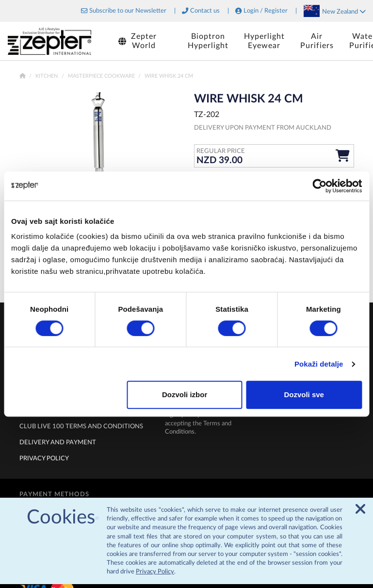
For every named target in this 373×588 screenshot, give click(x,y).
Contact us (205, 11)
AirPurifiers (317, 41)
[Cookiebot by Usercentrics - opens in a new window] (319, 186)
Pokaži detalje (319, 364)
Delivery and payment (58, 442)
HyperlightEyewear (264, 41)
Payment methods (54, 494)
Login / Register (266, 11)
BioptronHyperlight (208, 41)
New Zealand (344, 12)
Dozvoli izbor (185, 395)
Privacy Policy (155, 576)
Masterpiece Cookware (102, 76)
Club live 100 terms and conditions (81, 426)
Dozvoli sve (304, 395)
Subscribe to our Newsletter (128, 11)
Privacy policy (44, 458)
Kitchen (47, 76)
